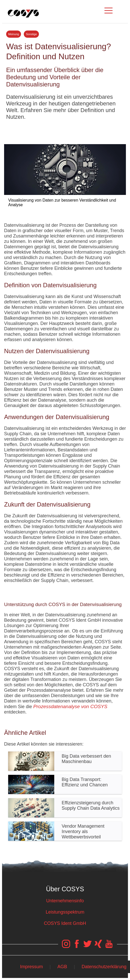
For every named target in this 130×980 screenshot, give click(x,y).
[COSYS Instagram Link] (66, 946)
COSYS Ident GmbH (65, 923)
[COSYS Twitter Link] (88, 946)
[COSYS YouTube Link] (109, 946)
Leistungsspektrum (65, 912)
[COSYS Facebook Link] (77, 946)
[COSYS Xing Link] (98, 946)
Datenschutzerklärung (104, 967)
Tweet (65, 130)
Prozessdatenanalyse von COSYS (70, 706)
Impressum (31, 967)
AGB (62, 967)
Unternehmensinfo (65, 901)
